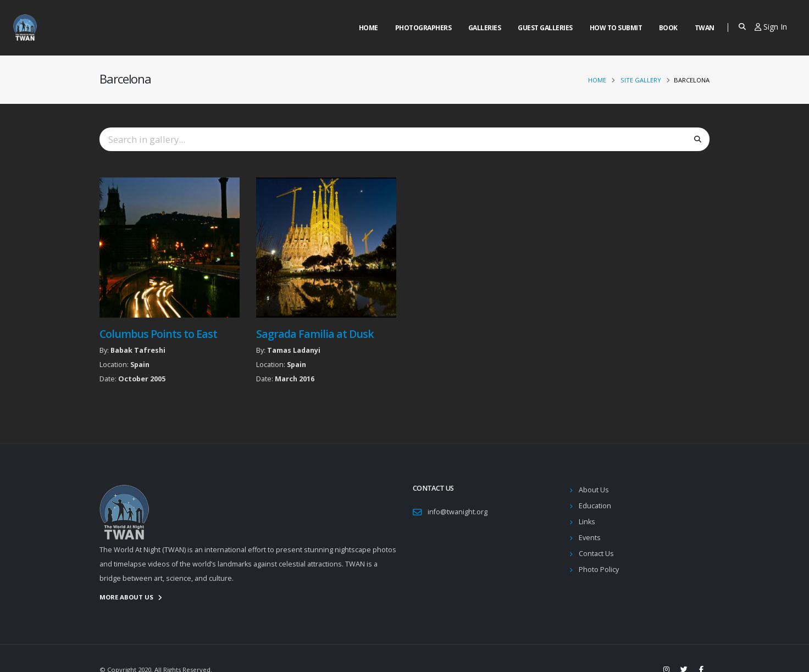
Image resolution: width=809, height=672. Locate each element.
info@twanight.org (458, 512)
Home (369, 28)
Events (590, 538)
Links (587, 522)
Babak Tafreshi (138, 350)
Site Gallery (641, 80)
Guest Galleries (545, 28)
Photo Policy (599, 570)
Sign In (771, 27)
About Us (594, 490)
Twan (705, 28)
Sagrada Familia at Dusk (315, 334)
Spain (140, 365)
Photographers (423, 28)
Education (595, 506)
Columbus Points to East (158, 334)
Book (668, 28)
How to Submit (616, 28)
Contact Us (596, 554)
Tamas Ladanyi (294, 350)
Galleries (485, 28)
